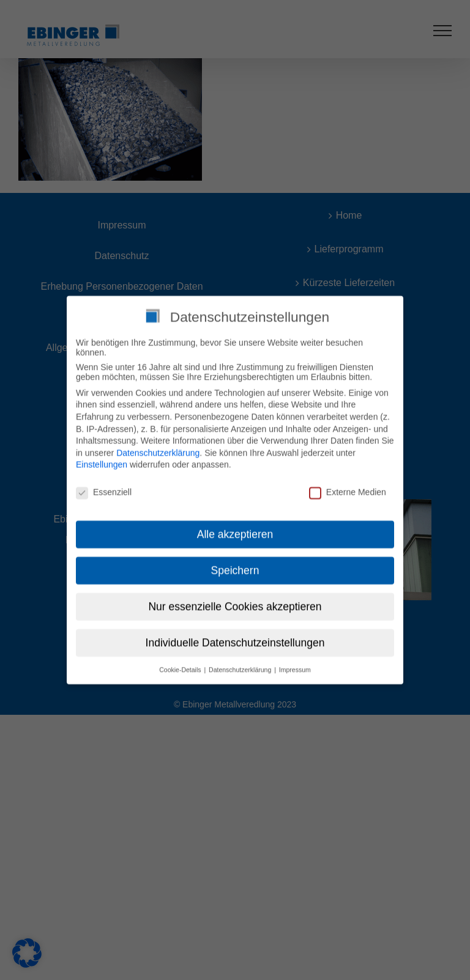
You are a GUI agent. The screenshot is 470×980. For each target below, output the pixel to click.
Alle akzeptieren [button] (235, 530)
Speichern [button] (235, 566)
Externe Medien (348, 488)
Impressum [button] (295, 665)
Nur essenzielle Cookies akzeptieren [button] (235, 602)
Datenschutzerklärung (158, 448)
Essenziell (104, 488)
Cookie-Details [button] (181, 665)
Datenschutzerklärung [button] (241, 665)
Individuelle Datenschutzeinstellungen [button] (235, 638)
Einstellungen (102, 461)
